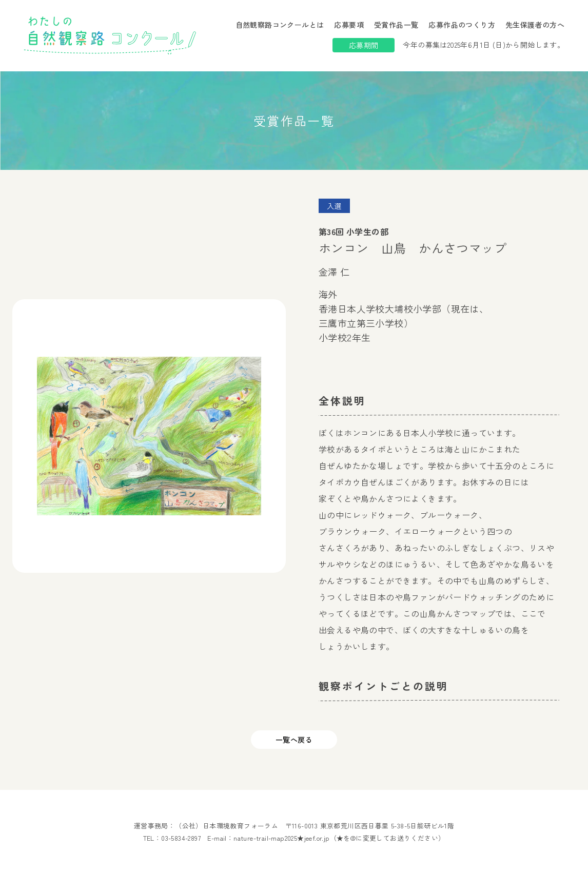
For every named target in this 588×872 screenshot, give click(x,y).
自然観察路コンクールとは (280, 25)
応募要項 (349, 25)
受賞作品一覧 (396, 25)
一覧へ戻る (294, 740)
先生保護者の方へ (535, 25)
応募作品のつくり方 (462, 25)
